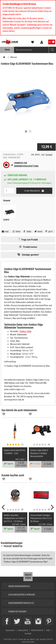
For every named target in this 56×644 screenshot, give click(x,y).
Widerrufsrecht (37, 630)
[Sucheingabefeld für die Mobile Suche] (31, 50)
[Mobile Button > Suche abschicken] (52, 50)
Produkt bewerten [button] (13, 546)
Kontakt (28, 634)
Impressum (10, 630)
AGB (48, 630)
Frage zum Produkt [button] (30, 240)
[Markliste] (4, 414)
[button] (49, 231)
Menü (7, 50)
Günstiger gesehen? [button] (30, 255)
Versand (49, 155)
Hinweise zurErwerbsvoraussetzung (26, 165)
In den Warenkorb (32, 191)
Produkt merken (30, 247)
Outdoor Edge (25, 331)
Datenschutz (23, 630)
